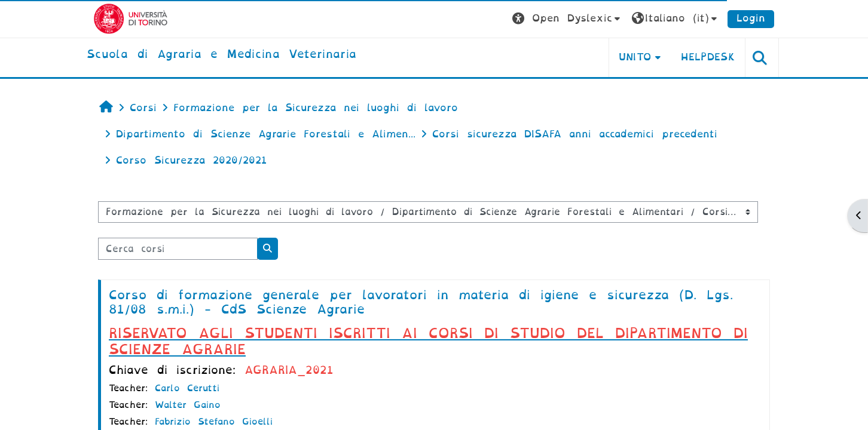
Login (751, 18)
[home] (221, 55)
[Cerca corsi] (178, 249)
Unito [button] (635, 57)
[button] (568, 19)
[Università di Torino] (131, 18)
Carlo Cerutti (187, 388)
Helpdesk (708, 57)
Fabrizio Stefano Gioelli (214, 422)
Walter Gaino (188, 405)
